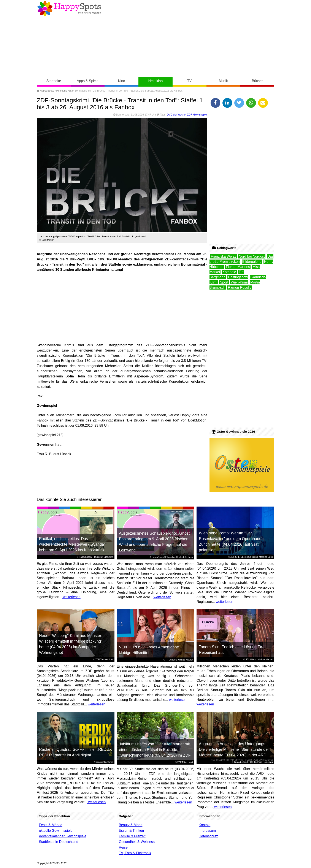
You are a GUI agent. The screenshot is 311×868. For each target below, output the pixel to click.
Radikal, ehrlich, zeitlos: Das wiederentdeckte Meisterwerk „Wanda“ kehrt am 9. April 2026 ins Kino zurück (72, 544)
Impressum (207, 831)
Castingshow (238, 277)
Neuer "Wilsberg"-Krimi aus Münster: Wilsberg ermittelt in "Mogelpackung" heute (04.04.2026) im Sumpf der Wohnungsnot (71, 644)
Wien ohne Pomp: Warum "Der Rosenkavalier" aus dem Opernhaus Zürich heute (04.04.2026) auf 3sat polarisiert (230, 542)
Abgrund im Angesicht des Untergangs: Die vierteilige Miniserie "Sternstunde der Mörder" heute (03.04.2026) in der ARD (234, 749)
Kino (122, 81)
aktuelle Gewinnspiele (56, 831)
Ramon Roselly (240, 287)
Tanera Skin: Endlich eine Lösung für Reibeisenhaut (231, 650)
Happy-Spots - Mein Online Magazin (69, 9)
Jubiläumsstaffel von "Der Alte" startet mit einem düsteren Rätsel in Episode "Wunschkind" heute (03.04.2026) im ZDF (155, 750)
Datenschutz (208, 836)
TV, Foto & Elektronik (135, 853)
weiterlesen (71, 597)
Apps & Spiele (88, 81)
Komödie (229, 272)
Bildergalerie (252, 262)
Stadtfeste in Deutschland (59, 842)
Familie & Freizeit (132, 836)
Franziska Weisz (223, 256)
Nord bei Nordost (252, 256)
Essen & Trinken (131, 831)
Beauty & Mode (131, 825)
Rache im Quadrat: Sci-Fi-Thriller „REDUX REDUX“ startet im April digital (75, 752)
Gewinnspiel (200, 115)
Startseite (54, 81)
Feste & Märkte (51, 825)
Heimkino (156, 81)
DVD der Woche (176, 115)
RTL (168, 660)
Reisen (124, 847)
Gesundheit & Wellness (137, 842)
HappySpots (45, 91)
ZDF (189, 115)
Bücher (257, 81)
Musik (223, 81)
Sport (224, 282)
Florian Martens (238, 267)
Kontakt (205, 825)
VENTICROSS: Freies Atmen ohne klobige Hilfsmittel (149, 650)
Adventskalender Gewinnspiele (63, 836)
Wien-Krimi (239, 282)
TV (189, 81)
